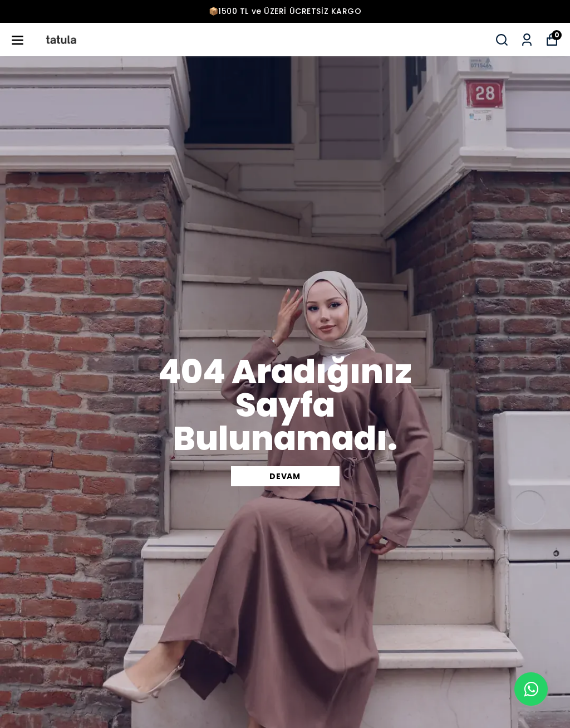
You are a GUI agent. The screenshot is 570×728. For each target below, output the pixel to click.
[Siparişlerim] (527, 40)
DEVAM (285, 476)
